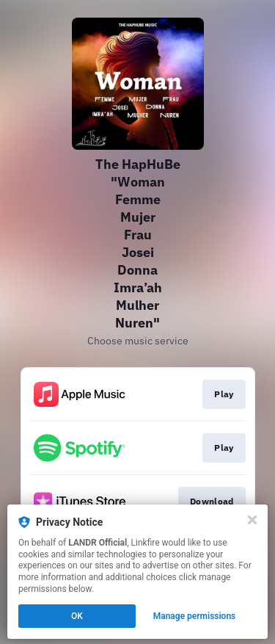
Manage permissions (195, 616)
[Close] (252, 520)
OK (77, 616)
